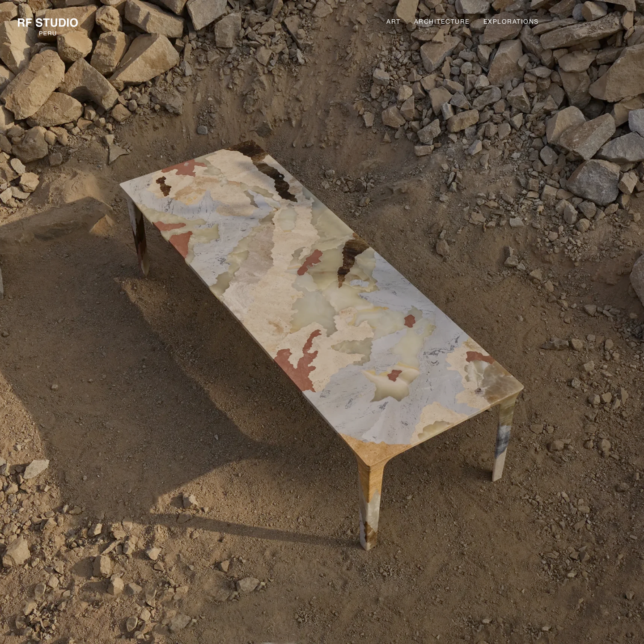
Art (394, 21)
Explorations (511, 21)
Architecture (442, 21)
